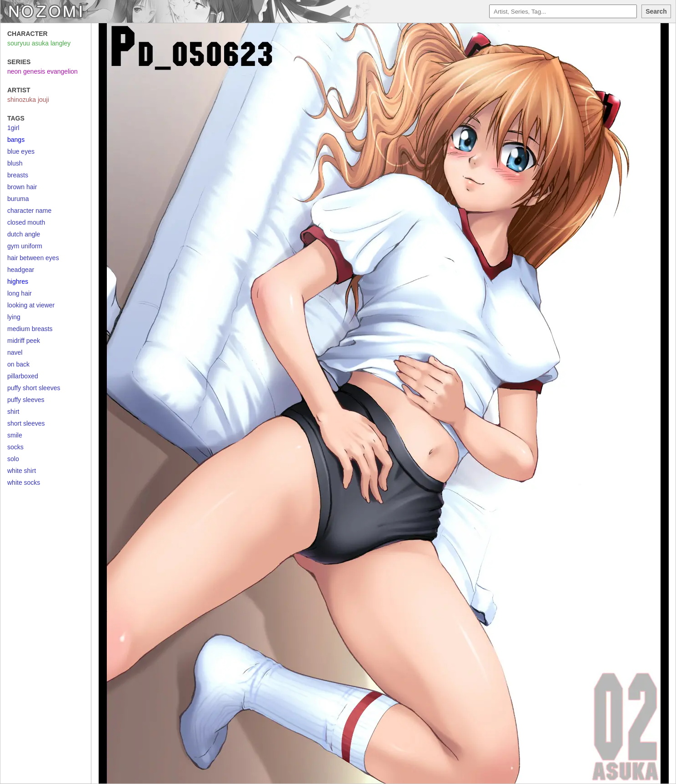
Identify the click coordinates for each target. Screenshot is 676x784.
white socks (24, 482)
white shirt (22, 471)
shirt (13, 412)
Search (656, 11)
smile (15, 435)
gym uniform (25, 246)
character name (29, 211)
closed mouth (26, 222)
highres (18, 281)
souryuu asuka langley (39, 43)
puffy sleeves (26, 400)
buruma (18, 199)
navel (15, 352)
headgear (21, 270)
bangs (16, 140)
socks (15, 447)
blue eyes (21, 151)
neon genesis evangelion (43, 71)
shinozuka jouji (28, 100)
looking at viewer (31, 305)
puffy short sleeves (34, 388)
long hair (20, 293)
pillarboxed (23, 376)
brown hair (22, 187)
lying (14, 317)
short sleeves (26, 423)
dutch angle (24, 234)
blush (15, 163)
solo (13, 459)
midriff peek (24, 341)
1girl (13, 128)
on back (18, 364)
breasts (18, 175)
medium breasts (30, 329)
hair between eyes (33, 258)
